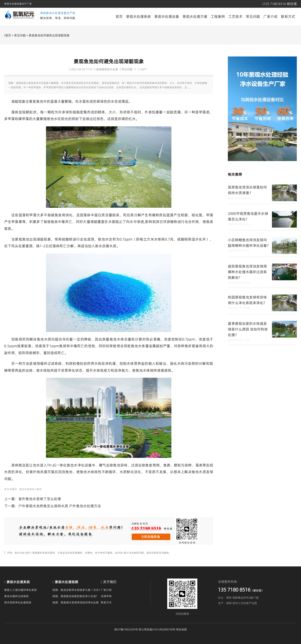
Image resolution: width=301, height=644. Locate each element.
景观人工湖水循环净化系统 (20, 590)
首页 (119, 17)
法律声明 (106, 596)
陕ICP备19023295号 (126, 629)
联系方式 (288, 17)
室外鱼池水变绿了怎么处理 (40, 499)
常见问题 (253, 17)
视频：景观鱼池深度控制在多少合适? (75, 596)
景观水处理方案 (195, 17)
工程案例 (218, 17)
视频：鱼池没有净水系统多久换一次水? (76, 590)
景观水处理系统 (138, 17)
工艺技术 (235, 17)
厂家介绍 (270, 17)
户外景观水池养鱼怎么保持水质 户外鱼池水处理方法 (60, 506)
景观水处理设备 (167, 17)
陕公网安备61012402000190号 (157, 629)
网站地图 (181, 629)
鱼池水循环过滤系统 (16, 596)
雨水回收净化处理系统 (18, 602)
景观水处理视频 (66, 582)
